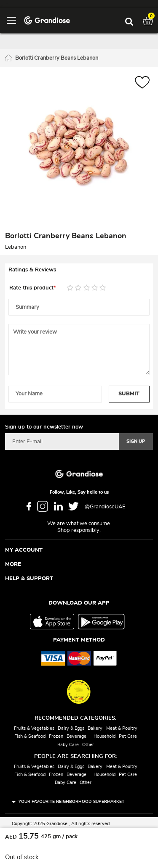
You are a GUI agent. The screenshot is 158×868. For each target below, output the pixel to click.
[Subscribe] (136, 442)
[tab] (79, 270)
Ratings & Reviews (32, 270)
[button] (142, 83)
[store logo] (47, 20)
